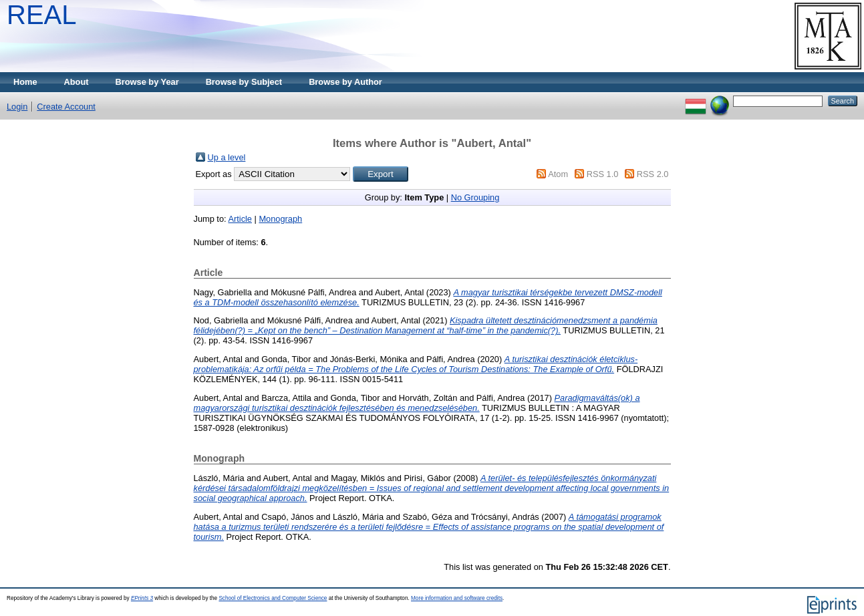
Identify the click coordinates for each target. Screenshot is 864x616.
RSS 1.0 (603, 174)
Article (240, 219)
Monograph (280, 219)
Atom (558, 174)
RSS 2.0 (653, 174)
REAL (42, 15)
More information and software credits (457, 598)
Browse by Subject (244, 82)
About (77, 82)
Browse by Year (147, 82)
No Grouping (475, 197)
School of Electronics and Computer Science (273, 598)
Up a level (227, 157)
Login (17, 107)
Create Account (66, 107)
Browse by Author (345, 82)
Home (25, 82)
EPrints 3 (142, 598)
